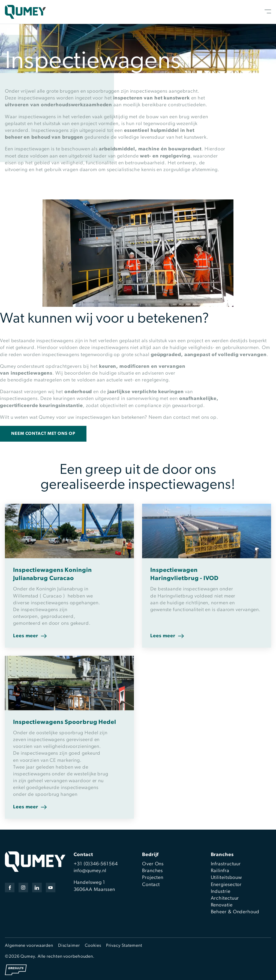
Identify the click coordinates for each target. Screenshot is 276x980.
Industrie (221, 892)
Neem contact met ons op (43, 434)
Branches (152, 871)
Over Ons (153, 864)
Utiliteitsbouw (226, 878)
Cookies (93, 946)
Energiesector (226, 885)
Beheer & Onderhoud (235, 912)
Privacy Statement (124, 946)
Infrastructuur (226, 864)
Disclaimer (69, 946)
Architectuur (225, 898)
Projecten (153, 878)
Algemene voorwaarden (29, 946)
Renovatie (222, 905)
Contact (151, 885)
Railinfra (220, 871)
